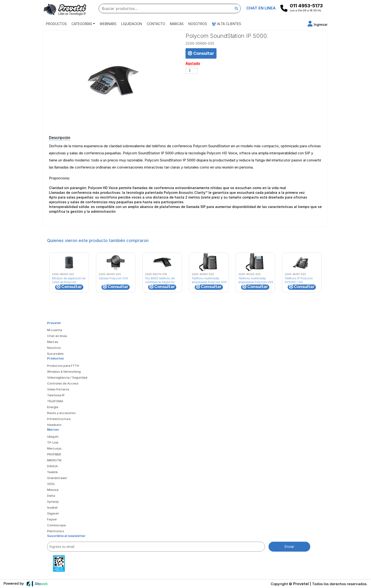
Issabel (52, 507)
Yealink (52, 472)
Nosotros (198, 24)
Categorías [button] (82, 24)
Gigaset (53, 513)
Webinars (108, 24)
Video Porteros (58, 389)
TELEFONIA (55, 401)
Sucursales (55, 354)
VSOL (51, 484)
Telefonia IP (56, 395)
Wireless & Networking (64, 372)
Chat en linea (57, 336)
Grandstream (57, 478)
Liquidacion (132, 24)
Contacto (156, 24)
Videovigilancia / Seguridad (67, 377)
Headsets (54, 425)
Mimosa (53, 490)
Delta (51, 496)
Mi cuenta (55, 330)
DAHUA (52, 466)
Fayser (52, 519)
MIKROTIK (54, 460)
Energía (53, 407)
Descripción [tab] (60, 138)
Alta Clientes (226, 24)
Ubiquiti (53, 437)
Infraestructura (59, 419)
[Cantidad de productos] (192, 71)
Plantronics (56, 531)
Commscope (56, 525)
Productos (56, 24)
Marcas (177, 24)
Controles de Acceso (63, 383)
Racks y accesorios (61, 413)
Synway (53, 502)
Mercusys (54, 448)
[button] (318, 24)
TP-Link (53, 442)
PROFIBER (54, 454)
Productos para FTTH (63, 366)
